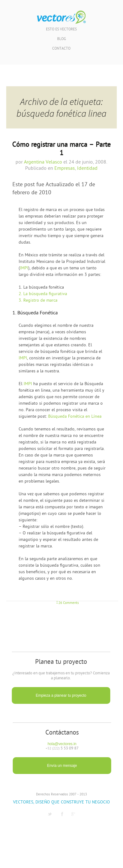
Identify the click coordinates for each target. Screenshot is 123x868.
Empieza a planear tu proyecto (61, 695)
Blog (61, 39)
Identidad (87, 169)
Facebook (62, 814)
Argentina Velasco (43, 162)
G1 (73, 814)
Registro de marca (38, 301)
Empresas (65, 169)
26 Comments (69, 603)
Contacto (61, 49)
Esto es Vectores (61, 30)
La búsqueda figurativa (43, 294)
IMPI (24, 268)
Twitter (50, 814)
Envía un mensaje (62, 766)
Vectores (61, 17)
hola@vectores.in (62, 744)
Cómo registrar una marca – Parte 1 (61, 149)
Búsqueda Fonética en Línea (75, 417)
